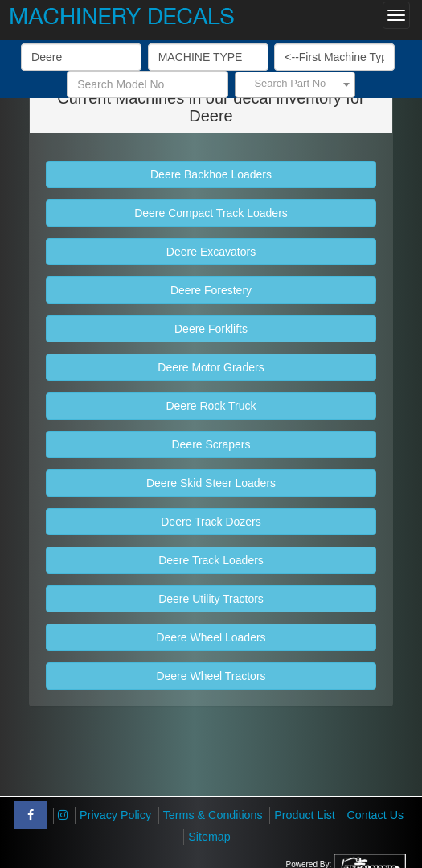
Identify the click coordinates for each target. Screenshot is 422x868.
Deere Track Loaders (211, 560)
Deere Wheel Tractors (211, 676)
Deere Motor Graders (211, 367)
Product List (305, 815)
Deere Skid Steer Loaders (211, 483)
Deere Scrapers (211, 444)
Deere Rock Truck (211, 406)
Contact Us (375, 815)
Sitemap (209, 837)
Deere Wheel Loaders (211, 637)
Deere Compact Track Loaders (211, 213)
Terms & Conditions (213, 815)
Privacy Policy (115, 815)
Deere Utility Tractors (211, 599)
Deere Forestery (211, 290)
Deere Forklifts (211, 329)
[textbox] (295, 84)
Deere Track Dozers (211, 522)
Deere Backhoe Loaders (211, 174)
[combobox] (295, 85)
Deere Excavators (211, 252)
